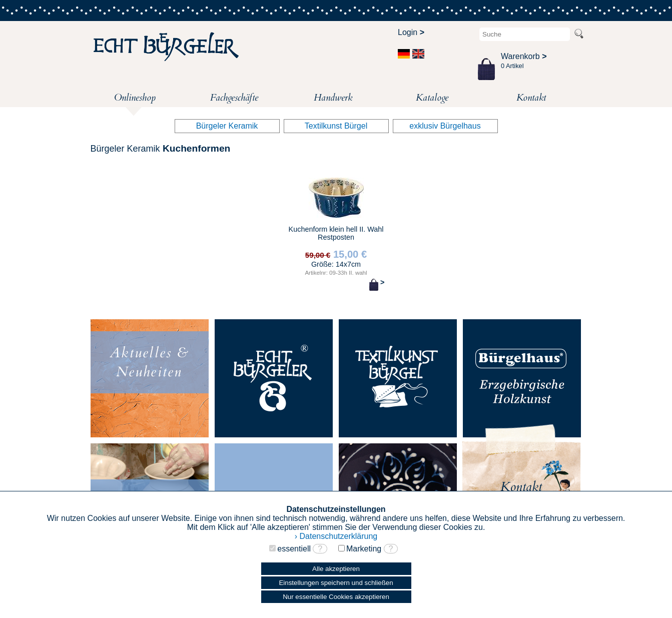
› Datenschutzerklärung (336, 536)
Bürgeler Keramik (227, 126)
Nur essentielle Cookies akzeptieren (336, 597)
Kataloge (432, 98)
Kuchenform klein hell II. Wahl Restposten (336, 234)
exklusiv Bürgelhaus (445, 126)
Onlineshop (135, 99)
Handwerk (333, 98)
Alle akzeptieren (336, 569)
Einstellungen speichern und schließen (336, 583)
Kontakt (531, 98)
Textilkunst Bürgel (336, 126)
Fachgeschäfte (234, 98)
